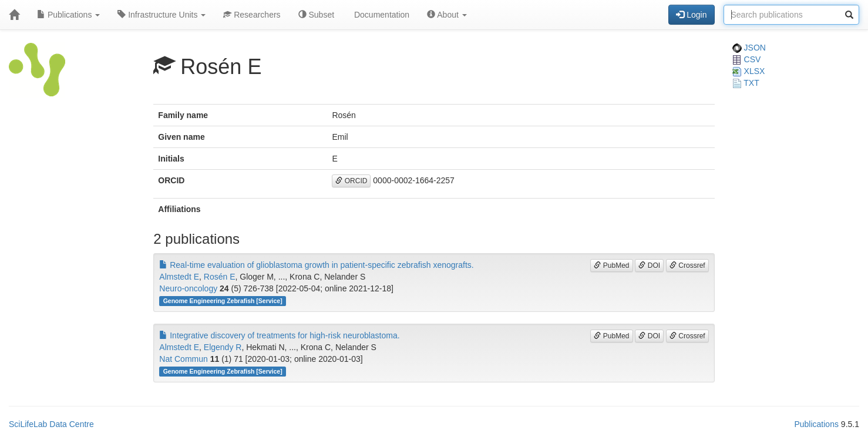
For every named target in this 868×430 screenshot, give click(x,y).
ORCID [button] (351, 181)
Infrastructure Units (162, 15)
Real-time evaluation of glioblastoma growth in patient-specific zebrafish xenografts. (316, 265)
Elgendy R (223, 347)
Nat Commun (183, 359)
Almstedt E (179, 277)
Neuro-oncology (188, 288)
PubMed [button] (611, 266)
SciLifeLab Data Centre (51, 424)
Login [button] (691, 15)
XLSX (749, 71)
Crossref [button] (687, 266)
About (447, 15)
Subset (316, 15)
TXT (746, 83)
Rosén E (220, 277)
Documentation (381, 15)
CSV (747, 59)
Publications (68, 15)
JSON (749, 48)
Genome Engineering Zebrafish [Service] (223, 301)
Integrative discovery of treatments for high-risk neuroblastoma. (279, 335)
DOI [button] (649, 266)
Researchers (252, 15)
